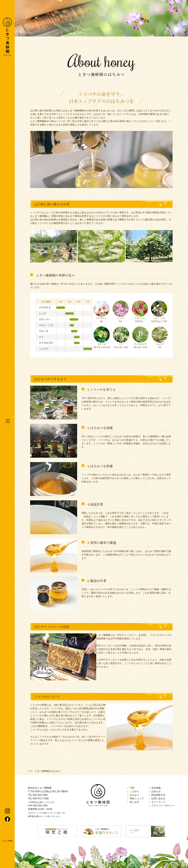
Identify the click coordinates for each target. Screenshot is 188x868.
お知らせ (156, 791)
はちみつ (134, 795)
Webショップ (137, 798)
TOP (30, 771)
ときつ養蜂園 (8, 841)
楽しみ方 (134, 802)
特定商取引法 (158, 795)
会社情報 (156, 788)
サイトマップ (158, 802)
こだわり (134, 791)
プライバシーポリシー (163, 806)
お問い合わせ (158, 798)
